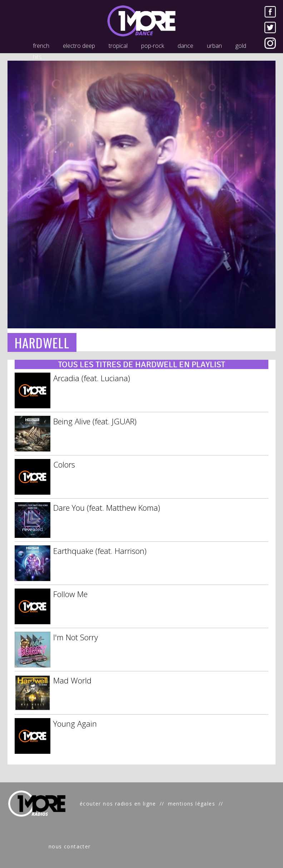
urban (214, 46)
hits (37, 57)
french (41, 46)
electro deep (79, 46)
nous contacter (70, 846)
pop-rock (153, 46)
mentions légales (192, 804)
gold (241, 46)
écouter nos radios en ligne (118, 804)
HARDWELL (42, 342)
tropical (118, 46)
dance (185, 46)
